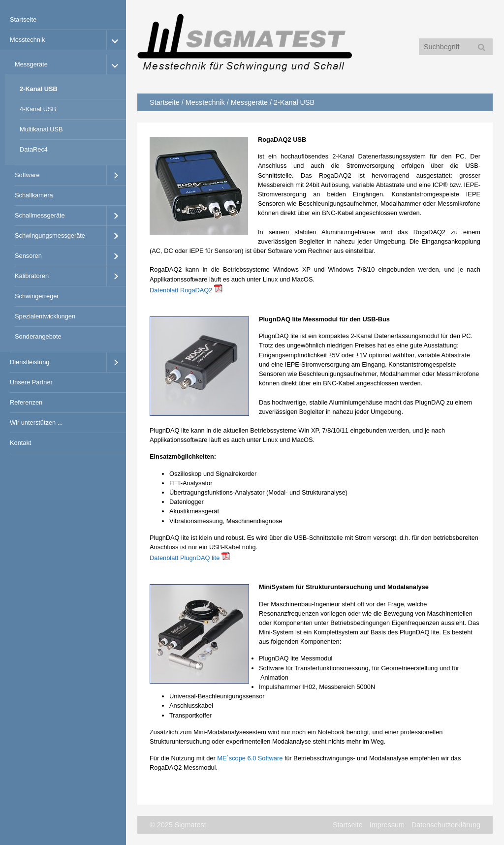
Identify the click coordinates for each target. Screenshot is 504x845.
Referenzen (26, 402)
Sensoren (28, 256)
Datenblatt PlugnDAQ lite (185, 558)
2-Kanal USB (39, 89)
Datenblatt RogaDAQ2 (181, 290)
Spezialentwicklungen (45, 316)
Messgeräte (31, 64)
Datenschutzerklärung (446, 825)
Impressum (387, 825)
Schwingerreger (37, 296)
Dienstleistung (30, 362)
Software (27, 175)
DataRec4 (34, 149)
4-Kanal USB (38, 109)
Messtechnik (27, 40)
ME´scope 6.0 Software (250, 758)
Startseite (23, 19)
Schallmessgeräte (40, 215)
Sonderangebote (38, 336)
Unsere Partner (31, 382)
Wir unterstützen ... (36, 422)
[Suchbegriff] (456, 47)
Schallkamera (34, 195)
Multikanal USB (41, 129)
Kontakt (20, 443)
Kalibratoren (32, 276)
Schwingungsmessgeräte (50, 235)
